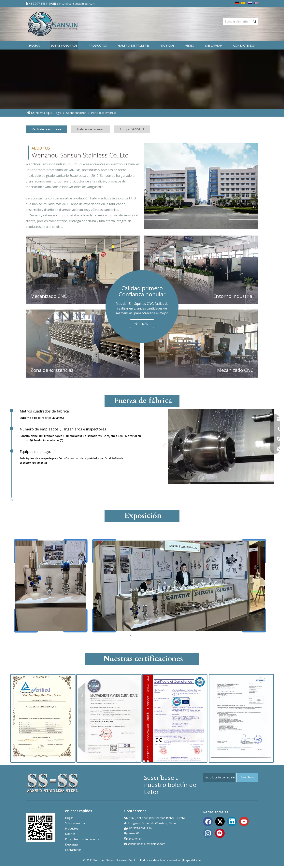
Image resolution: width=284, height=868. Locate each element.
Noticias (70, 834)
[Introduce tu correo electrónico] (219, 777)
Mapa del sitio (192, 860)
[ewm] (40, 828)
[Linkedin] (232, 821)
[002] (201, 186)
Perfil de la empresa (46, 129)
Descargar (72, 844)
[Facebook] (208, 821)
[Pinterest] (220, 833)
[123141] (83, 152)
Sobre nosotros (75, 823)
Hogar (69, 818)
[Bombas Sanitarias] (237, 22)
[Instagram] (208, 833)
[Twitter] (220, 821)
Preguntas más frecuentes (82, 839)
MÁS (145, 324)
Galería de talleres (90, 129)
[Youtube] (244, 821)
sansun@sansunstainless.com (76, 3)
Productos (72, 828)
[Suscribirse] (247, 777)
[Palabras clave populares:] (255, 22)
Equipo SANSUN (132, 129)
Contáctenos (73, 850)
